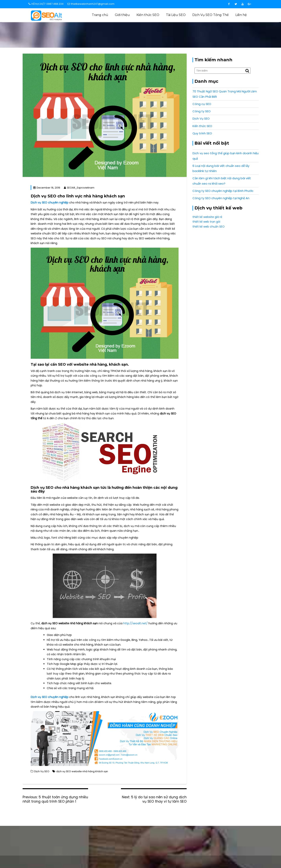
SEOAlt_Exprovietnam (79, 188)
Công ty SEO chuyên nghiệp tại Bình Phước (223, 191)
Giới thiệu (122, 15)
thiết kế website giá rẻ (207, 217)
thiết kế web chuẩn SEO (209, 227)
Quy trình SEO (202, 133)
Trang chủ (100, 15)
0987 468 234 (217, 826)
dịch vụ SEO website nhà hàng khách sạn (82, 771)
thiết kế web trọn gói (206, 222)
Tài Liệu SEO (176, 15)
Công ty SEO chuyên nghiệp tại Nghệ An (221, 198)
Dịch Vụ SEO (178, 30)
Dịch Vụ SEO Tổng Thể (211, 15)
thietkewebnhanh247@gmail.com (91, 4)
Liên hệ (241, 15)
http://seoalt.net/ (135, 623)
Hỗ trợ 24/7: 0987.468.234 (46, 4)
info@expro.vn (64, 826)
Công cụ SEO (202, 104)
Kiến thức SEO (148, 15)
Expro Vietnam (239, 857)
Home (164, 30)
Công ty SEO (202, 111)
